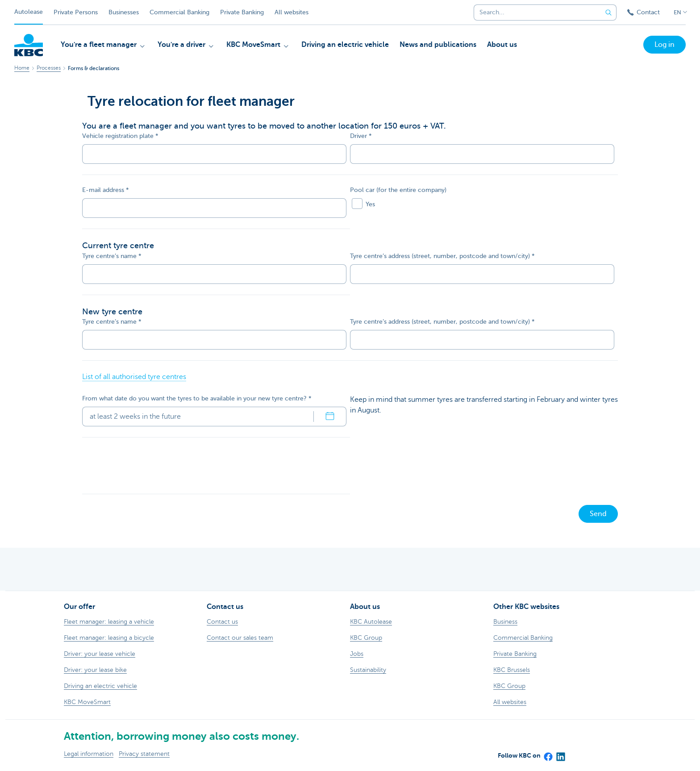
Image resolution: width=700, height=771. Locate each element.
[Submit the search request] (608, 13)
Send (598, 514)
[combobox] (535, 13)
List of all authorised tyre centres (134, 377)
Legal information (89, 754)
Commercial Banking (179, 12)
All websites (292, 12)
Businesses (124, 12)
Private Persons (76, 12)
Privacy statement (144, 754)
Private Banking (242, 12)
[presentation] (150, 466)
